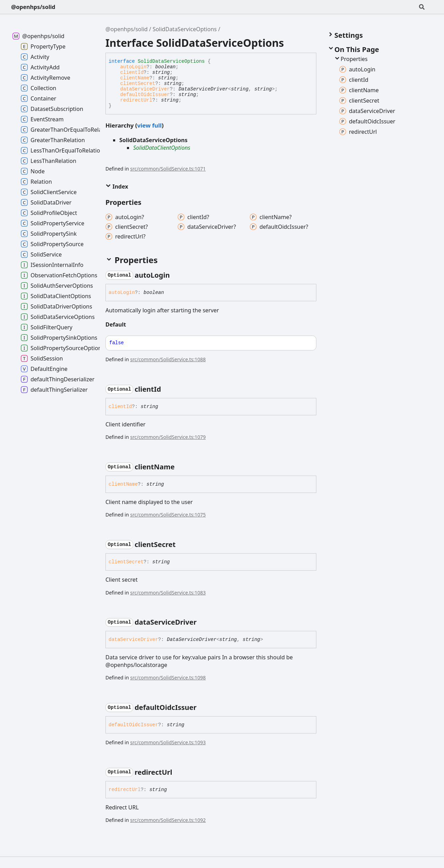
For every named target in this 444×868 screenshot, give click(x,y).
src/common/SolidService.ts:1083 (168, 593)
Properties (351, 59)
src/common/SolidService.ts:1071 (168, 169)
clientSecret (138, 84)
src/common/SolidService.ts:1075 (168, 515)
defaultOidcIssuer (145, 95)
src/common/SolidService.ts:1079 (168, 437)
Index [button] (117, 186)
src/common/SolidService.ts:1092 (168, 820)
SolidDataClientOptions (162, 148)
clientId (132, 72)
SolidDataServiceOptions (185, 29)
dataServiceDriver (145, 89)
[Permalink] (176, 275)
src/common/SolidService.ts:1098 (168, 678)
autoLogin (134, 67)
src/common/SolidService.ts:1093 (168, 742)
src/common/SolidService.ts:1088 (168, 359)
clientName (135, 78)
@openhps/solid (33, 7)
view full (149, 125)
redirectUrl (136, 100)
